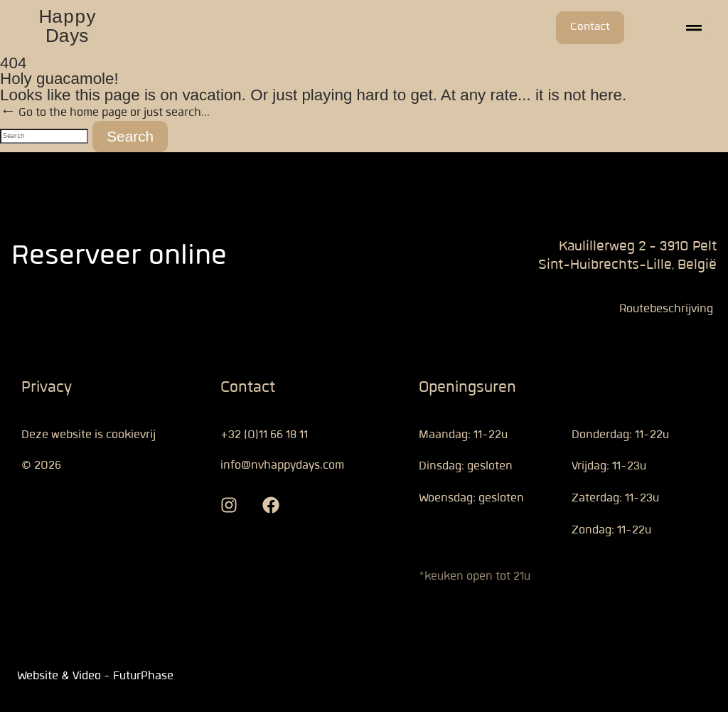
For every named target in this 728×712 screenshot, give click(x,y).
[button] (694, 28)
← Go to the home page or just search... (105, 112)
